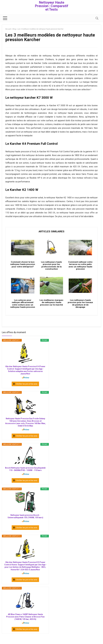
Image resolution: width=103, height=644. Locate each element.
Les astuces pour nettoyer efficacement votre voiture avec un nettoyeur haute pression (23, 307)
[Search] (97, 18)
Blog (14, 29)
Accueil (8, 29)
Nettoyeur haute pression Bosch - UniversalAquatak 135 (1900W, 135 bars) (25, 521)
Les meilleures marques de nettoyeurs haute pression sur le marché (51, 305)
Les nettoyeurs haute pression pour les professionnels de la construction (51, 267)
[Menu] (5, 18)
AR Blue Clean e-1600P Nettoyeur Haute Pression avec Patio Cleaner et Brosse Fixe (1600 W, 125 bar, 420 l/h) (25, 622)
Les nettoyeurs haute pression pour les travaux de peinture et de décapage (80, 306)
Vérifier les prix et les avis (27, 389)
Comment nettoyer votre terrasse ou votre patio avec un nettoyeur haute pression (80, 267)
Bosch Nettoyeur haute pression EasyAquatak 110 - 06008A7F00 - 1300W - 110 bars (25, 474)
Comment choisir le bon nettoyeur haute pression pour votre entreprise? (23, 267)
